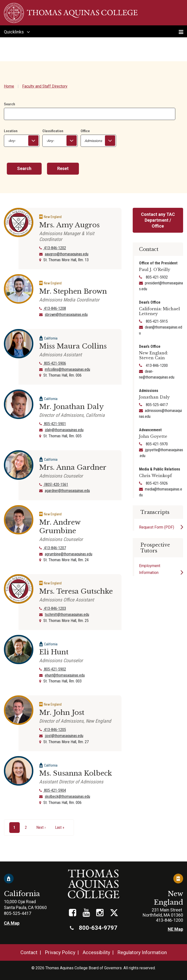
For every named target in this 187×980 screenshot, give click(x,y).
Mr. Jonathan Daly (71, 407)
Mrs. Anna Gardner (73, 467)
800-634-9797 (94, 928)
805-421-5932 (156, 277)
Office (85, 131)
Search (9, 104)
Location (11, 131)
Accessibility (96, 952)
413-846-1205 (53, 730)
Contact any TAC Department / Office (158, 220)
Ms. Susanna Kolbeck (76, 773)
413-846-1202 (53, 248)
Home (9, 86)
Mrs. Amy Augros (69, 225)
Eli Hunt (54, 652)
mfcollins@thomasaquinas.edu (67, 369)
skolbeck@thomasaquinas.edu (67, 796)
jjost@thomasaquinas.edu (64, 736)
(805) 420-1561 (54, 485)
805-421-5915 (156, 321)
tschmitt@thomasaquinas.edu (67, 615)
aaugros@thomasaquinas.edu (67, 254)
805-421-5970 (156, 444)
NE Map (175, 929)
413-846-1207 (53, 548)
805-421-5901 (53, 424)
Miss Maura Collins (73, 346)
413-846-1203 (53, 608)
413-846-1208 (53, 308)
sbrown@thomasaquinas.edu (66, 315)
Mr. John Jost (62, 713)
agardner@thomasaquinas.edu (67, 491)
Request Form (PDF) (157, 527)
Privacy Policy (60, 952)
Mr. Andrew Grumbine (60, 527)
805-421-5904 (53, 790)
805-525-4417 (156, 405)
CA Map (12, 923)
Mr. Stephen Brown (73, 291)
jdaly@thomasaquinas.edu (64, 430)
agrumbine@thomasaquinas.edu (69, 554)
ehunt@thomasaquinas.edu (65, 675)
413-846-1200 (156, 365)
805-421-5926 (156, 483)
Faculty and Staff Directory (45, 86)
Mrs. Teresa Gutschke (76, 591)
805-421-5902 (53, 669)
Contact (29, 952)
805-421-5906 (53, 363)
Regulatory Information (142, 952)
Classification (53, 131)
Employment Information (150, 569)
